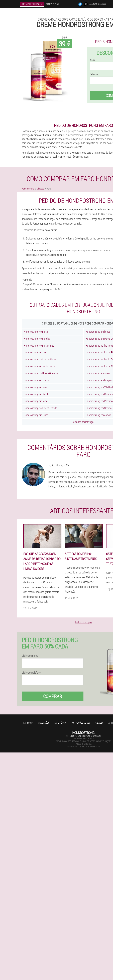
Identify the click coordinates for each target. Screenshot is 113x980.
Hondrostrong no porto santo (39, 346)
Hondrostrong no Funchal (37, 339)
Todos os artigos (83, 622)
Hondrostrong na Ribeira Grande (40, 408)
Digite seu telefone (31, 673)
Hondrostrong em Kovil (36, 394)
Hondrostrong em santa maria (39, 366)
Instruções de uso (81, 723)
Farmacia (28, 723)
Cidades (99, 723)
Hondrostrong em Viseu (36, 387)
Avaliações (44, 723)
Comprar (53, 696)
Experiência (60, 723)
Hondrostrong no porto (36, 332)
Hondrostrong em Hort (36, 352)
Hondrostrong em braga (36, 380)
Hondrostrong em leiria (36, 401)
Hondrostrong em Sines (36, 415)
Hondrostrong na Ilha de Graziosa (41, 373)
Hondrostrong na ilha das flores (40, 359)
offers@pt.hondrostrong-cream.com (83, 736)
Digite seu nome (30, 656)
